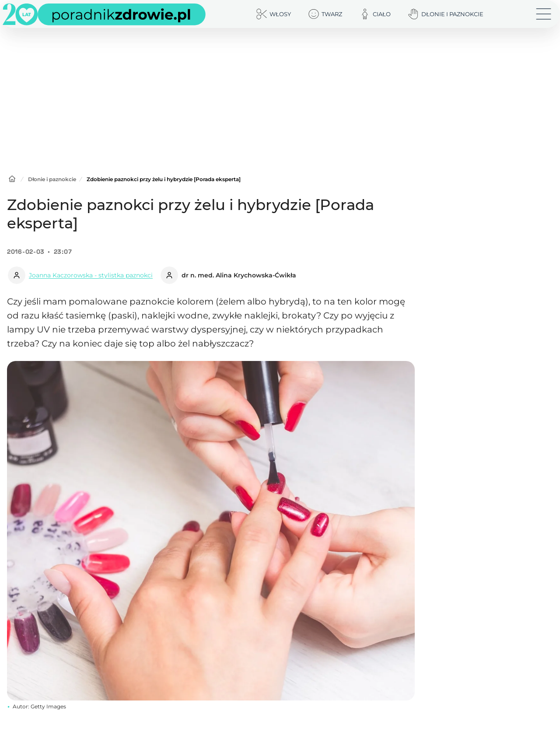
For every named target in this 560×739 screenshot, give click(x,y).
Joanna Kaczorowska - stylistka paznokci (91, 275)
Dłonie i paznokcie (52, 179)
